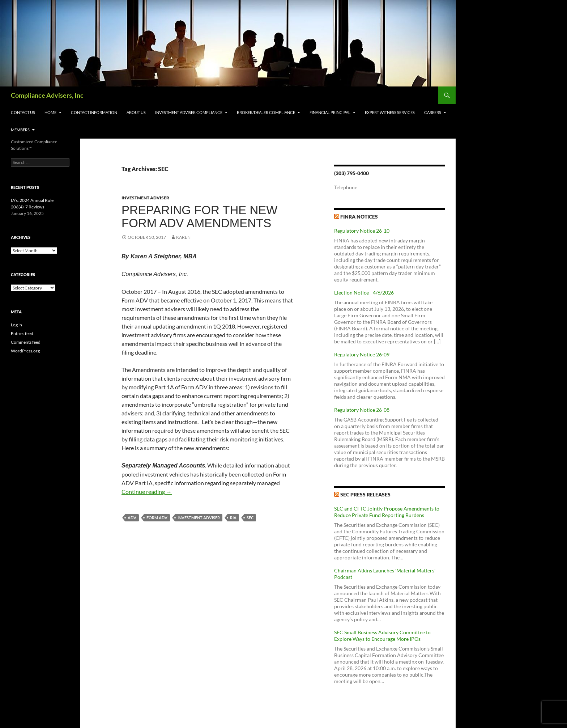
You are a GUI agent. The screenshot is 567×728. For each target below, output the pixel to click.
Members (20, 130)
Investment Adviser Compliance (189, 112)
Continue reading (147, 492)
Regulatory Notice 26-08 (362, 410)
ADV (132, 518)
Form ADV (157, 518)
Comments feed (26, 342)
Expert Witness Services (390, 112)
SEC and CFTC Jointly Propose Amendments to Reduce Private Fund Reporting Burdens (387, 512)
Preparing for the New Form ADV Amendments (199, 217)
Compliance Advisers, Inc (47, 95)
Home (50, 112)
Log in (16, 325)
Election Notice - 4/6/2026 (364, 293)
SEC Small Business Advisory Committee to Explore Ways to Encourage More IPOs (382, 636)
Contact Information (94, 112)
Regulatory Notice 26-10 (362, 231)
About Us (136, 112)
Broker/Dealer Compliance (266, 112)
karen (183, 237)
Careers (433, 112)
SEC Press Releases (365, 494)
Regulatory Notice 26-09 (362, 354)
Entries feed (22, 333)
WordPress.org (25, 351)
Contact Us (23, 112)
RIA (233, 518)
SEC (250, 518)
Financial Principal (330, 112)
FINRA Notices (359, 217)
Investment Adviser (145, 198)
